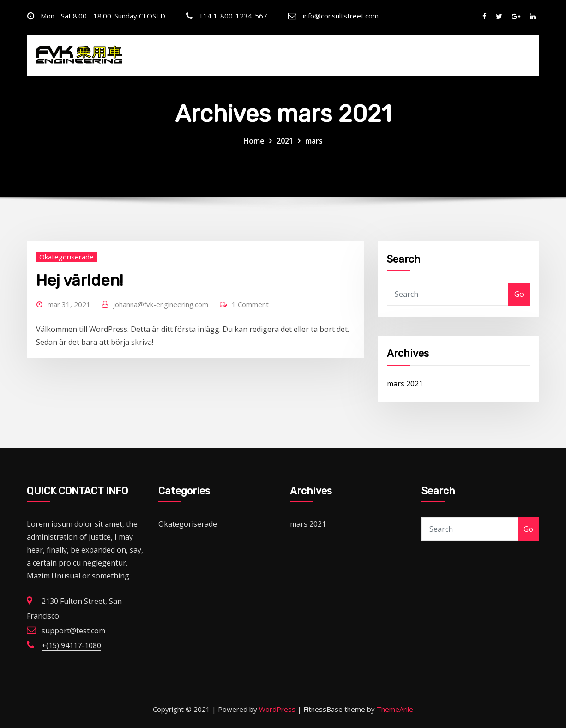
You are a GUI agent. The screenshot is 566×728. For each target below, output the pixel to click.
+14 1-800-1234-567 (233, 16)
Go (519, 294)
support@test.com (73, 631)
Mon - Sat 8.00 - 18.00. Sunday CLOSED (103, 16)
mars (314, 141)
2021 (285, 141)
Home (254, 141)
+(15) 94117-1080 (71, 645)
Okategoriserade (66, 257)
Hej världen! (80, 280)
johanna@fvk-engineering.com (161, 304)
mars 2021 (405, 384)
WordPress (277, 709)
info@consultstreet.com (341, 16)
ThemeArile (395, 709)
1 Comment (250, 304)
